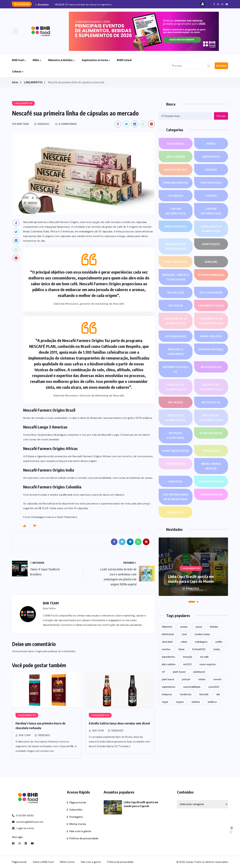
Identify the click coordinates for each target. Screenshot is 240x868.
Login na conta (23, 828)
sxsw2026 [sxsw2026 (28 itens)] (214, 687)
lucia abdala (176, 336)
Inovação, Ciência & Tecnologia (176, 278)
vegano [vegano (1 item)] (180, 702)
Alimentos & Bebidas (60, 60)
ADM (211, 144)
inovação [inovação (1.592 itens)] (188, 657)
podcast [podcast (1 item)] (186, 679)
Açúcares (176, 144)
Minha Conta (78, 824)
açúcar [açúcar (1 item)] (199, 627)
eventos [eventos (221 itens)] (166, 649)
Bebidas (211, 157)
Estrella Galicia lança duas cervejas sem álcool (119, 723)
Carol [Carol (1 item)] (184, 634)
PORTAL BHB (176, 464)
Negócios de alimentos (176, 387)
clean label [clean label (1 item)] (167, 642)
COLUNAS (176, 196)
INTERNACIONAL (211, 275)
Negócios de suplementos (211, 387)
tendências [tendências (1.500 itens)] (186, 694)
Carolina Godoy (176, 183)
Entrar (221, 66)
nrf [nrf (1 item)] (163, 672)
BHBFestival (124, 60)
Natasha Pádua (211, 349)
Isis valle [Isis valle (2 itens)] (204, 657)
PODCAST (211, 451)
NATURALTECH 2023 (176, 370)
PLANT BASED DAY (176, 451)
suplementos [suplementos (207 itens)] (169, 687)
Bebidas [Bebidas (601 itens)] (214, 627)
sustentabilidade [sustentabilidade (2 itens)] (192, 687)
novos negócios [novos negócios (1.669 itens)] (208, 664)
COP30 (211, 196)
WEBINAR (176, 512)
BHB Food (18, 60)
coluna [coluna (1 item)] (184, 642)
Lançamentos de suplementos (211, 321)
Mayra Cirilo (211, 336)
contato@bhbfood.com (28, 822)
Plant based (211, 433)
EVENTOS (211, 244)
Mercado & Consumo (176, 352)
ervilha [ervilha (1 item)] (219, 642)
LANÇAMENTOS (33, 82)
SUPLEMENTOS (211, 481)
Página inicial (78, 802)
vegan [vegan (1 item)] (165, 702)
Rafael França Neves (211, 466)
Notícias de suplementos (211, 418)
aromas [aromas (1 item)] (184, 627)
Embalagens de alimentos (211, 229)
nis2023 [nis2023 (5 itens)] (187, 664)
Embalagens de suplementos (176, 247)
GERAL (211, 262)
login (39, 651)
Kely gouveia (211, 292)
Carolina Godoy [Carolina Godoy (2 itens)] (202, 634)
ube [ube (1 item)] (218, 694)
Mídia (36, 60)
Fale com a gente (80, 831)
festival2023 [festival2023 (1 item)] (199, 649)
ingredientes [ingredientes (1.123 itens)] (168, 657)
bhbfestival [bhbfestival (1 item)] (168, 634)
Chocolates (211, 183)
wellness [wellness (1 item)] (212, 702)
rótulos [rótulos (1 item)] (202, 679)
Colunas (17, 71)
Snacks (176, 481)
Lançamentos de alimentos (176, 321)
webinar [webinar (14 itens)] (196, 702)
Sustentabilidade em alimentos (176, 497)
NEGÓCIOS (211, 367)
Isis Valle (176, 292)
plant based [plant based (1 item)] (168, 679)
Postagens (76, 817)
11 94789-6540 (23, 816)
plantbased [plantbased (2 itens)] (199, 672)
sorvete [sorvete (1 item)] (217, 679)
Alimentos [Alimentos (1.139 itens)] (167, 627)
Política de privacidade (84, 838)
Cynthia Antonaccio (176, 211)
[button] (192, 602)
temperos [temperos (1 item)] (167, 694)
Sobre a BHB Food (43, 862)
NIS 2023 (176, 402)
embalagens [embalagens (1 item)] (201, 642)
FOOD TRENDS (176, 262)
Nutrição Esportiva (176, 436)
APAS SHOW (176, 157)
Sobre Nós (76, 810)
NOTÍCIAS (211, 402)
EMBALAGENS (176, 226)
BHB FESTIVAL (176, 170)
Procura (221, 116)
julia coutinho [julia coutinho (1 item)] (169, 664)
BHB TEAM (25, 735)
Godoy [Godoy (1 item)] (217, 649)
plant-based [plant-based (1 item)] (179, 672)
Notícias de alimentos (176, 418)
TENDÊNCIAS (211, 494)
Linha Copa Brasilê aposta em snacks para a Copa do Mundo (191, 579)
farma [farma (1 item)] (181, 649)
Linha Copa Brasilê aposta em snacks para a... (77, 5)
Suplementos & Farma (95, 60)
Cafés (211, 170)
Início (15, 82)
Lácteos (176, 305)
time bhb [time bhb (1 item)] (204, 694)
